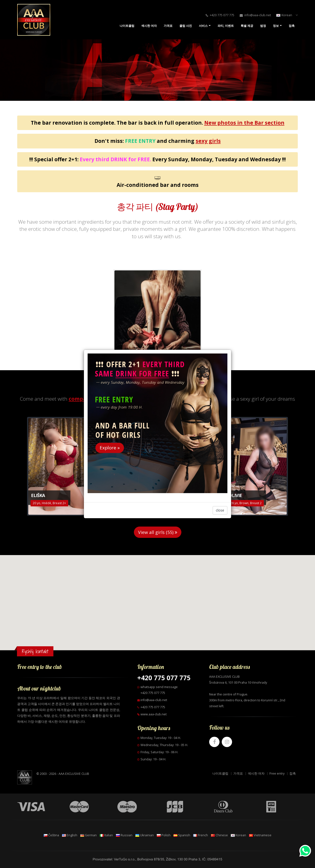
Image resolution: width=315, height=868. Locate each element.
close (220, 510)
